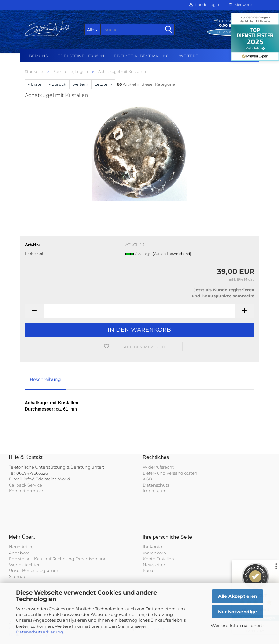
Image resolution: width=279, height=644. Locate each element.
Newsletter (154, 565)
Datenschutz (156, 485)
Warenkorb (154, 553)
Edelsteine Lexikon (81, 56)
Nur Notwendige (238, 612)
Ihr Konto (152, 547)
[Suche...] (92, 29)
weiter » (80, 84)
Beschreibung (45, 379)
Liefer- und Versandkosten (170, 473)
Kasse (149, 570)
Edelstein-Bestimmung (142, 56)
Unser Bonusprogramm (34, 570)
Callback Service (26, 485)
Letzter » (103, 84)
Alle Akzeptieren (238, 596)
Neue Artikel (22, 547)
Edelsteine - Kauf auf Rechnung (42, 559)
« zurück (58, 84)
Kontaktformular (26, 491)
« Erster (36, 84)
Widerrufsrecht (158, 467)
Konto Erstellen (158, 559)
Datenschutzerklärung (40, 632)
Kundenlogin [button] (204, 5)
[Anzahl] (140, 311)
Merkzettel (242, 5)
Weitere (189, 56)
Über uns (37, 56)
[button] (34, 311)
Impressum (155, 491)
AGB (147, 479)
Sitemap (18, 576)
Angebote (19, 553)
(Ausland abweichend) (172, 254)
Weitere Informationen (236, 626)
